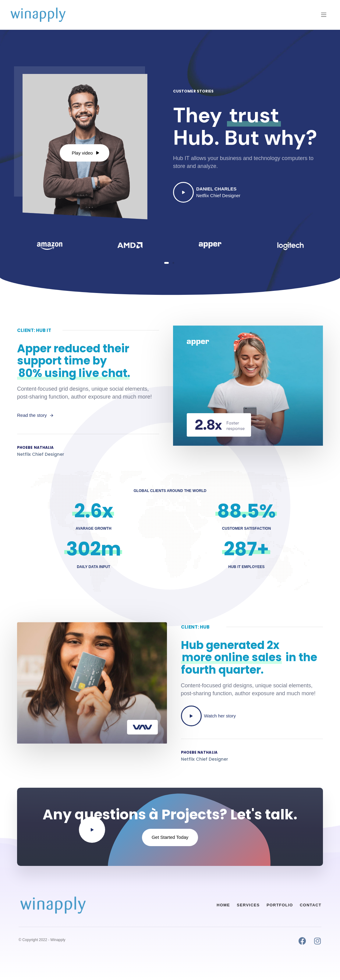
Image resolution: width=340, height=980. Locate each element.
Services (248, 905)
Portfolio (280, 905)
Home (223, 905)
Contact (311, 905)
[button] (326, 15)
